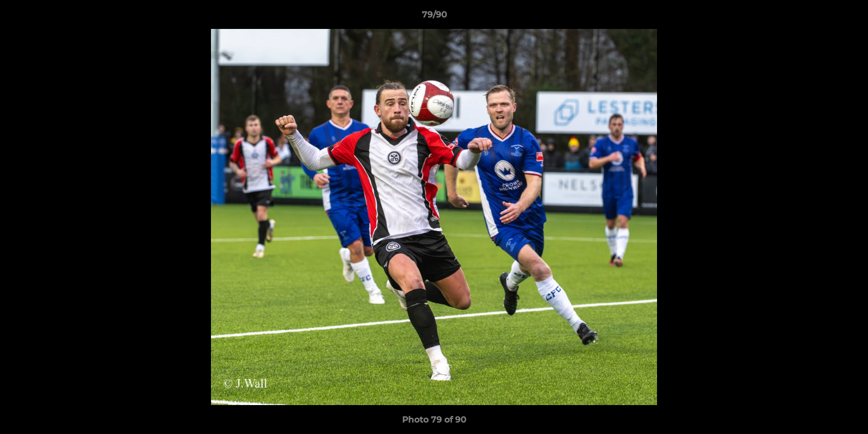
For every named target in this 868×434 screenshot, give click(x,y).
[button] (846, 17)
